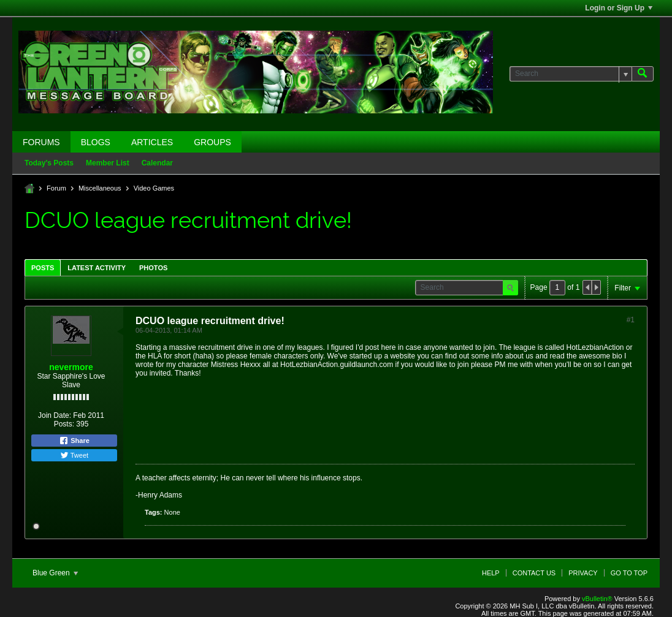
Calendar (157, 163)
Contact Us (534, 573)
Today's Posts (49, 163)
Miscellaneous (100, 188)
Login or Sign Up (619, 8)
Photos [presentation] (153, 268)
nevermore (71, 367)
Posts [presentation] (43, 268)
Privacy (583, 573)
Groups (212, 142)
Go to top (629, 573)
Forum (56, 188)
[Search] (571, 74)
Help (491, 573)
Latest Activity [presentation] (97, 268)
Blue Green (55, 573)
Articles (152, 142)
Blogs (96, 142)
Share (74, 441)
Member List (108, 163)
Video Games (154, 188)
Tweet (74, 455)
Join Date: (55, 415)
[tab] (43, 267)
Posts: (64, 424)
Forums (41, 142)
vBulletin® (597, 599)
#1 (631, 320)
